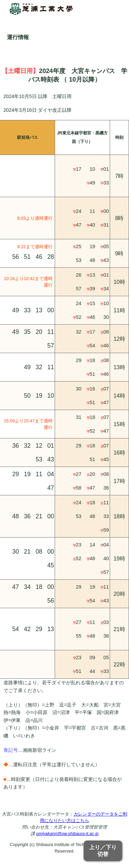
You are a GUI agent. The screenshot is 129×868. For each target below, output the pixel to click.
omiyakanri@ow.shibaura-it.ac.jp (67, 834)
